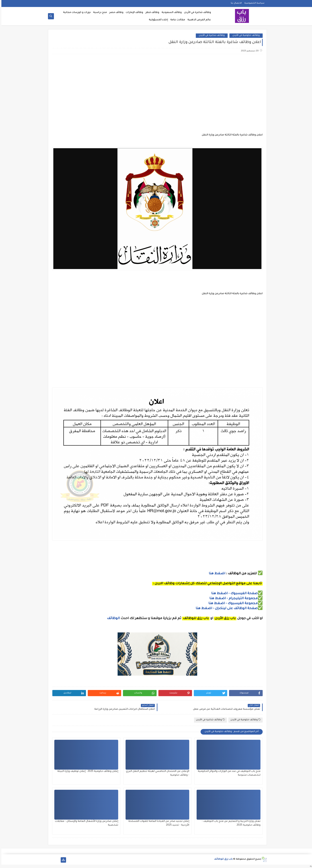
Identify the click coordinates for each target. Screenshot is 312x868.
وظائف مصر (115, 13)
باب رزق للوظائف (222, 859)
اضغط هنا (216, 574)
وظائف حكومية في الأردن (245, 36)
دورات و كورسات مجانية (76, 13)
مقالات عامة (176, 20)
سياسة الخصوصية (253, 3)
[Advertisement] (156, 89)
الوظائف (112, 618)
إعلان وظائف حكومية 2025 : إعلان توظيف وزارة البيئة (86, 771)
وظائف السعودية (170, 13)
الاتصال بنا (235, 3)
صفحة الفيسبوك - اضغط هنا (233, 594)
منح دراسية (99, 13)
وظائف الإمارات (133, 13)
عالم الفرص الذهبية (198, 20)
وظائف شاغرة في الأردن (196, 13)
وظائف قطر (151, 13)
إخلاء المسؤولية (157, 20)
